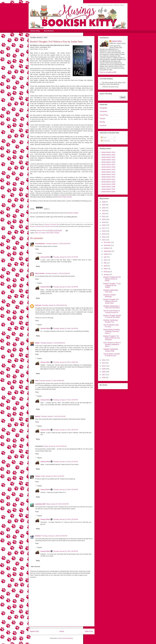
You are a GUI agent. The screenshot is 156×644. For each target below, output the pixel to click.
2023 (104, 211)
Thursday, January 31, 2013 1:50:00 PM (65, 430)
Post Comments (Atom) (66, 638)
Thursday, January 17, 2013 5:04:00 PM (53, 416)
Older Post (89, 631)
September (108, 251)
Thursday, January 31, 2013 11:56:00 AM (54, 536)
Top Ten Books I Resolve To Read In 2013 (112, 355)
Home (62, 631)
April (105, 266)
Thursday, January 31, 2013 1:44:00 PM (65, 328)
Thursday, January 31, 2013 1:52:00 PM (65, 490)
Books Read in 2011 (108, 179)
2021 (104, 217)
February (107, 272)
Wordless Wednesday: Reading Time (111, 321)
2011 (104, 363)
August (106, 254)
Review (57, 233)
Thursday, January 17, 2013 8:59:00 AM (53, 343)
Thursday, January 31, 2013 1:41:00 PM (65, 287)
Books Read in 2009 (108, 184)
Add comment (35, 567)
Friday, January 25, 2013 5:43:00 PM (57, 504)
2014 (104, 237)
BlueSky (102, 122)
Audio (43, 233)
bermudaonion (40, 244)
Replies (40, 253)
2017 (104, 228)
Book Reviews (49, 31)
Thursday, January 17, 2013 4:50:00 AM (58, 244)
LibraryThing (104, 115)
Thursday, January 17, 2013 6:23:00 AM (57, 273)
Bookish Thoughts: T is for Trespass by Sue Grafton (112, 285)
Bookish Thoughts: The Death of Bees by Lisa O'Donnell (111, 338)
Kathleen (38, 536)
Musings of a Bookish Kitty (52, 224)
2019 (104, 222)
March (106, 269)
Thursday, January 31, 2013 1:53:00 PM (65, 519)
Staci (37, 381)
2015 (104, 234)
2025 (104, 205)
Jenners (38, 476)
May (105, 263)
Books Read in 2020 (108, 157)
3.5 (40, 233)
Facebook (103, 125)
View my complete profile (108, 72)
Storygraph (103, 108)
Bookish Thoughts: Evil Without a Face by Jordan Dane (111, 301)
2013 (36, 233)
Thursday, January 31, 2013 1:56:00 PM (65, 551)
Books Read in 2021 (108, 155)
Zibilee (37, 343)
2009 (104, 369)
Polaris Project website (65, 197)
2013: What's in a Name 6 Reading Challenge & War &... (112, 344)
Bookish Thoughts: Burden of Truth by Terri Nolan (112, 316)
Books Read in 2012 (108, 177)
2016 (104, 231)
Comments (105, 141)
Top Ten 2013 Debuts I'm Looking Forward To (112, 312)
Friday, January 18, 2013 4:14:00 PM (53, 476)
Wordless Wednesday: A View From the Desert (111, 307)
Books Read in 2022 (108, 152)
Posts (104, 137)
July (105, 257)
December (107, 242)
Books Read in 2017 (108, 165)
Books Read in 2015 (108, 169)
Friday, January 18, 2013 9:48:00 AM (55, 446)
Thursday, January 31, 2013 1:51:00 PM (65, 462)
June (106, 260)
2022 (104, 214)
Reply (37, 249)
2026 (104, 202)
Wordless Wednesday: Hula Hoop (111, 291)
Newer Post (34, 631)
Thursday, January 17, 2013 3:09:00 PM (52, 381)
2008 (104, 372)
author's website (73, 213)
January (107, 274)
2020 (104, 219)
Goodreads (103, 111)
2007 (104, 375)
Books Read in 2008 (108, 187)
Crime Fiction (50, 233)
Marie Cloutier (40, 273)
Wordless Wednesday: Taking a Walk (111, 350)
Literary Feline (45, 257)
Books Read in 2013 (108, 174)
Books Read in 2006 (108, 192)
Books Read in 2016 (108, 167)
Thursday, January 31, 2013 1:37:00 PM (65, 257)
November (107, 245)
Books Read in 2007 (108, 189)
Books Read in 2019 (108, 160)
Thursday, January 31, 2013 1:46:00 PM (65, 362)
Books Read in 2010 (108, 182)
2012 (104, 360)
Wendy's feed (49, 226)
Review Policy (35, 31)
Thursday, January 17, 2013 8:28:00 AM (54, 305)
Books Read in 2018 (108, 162)
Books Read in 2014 (108, 172)
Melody (38, 416)
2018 (104, 225)
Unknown (38, 305)
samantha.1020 (40, 504)
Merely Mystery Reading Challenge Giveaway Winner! (111, 331)
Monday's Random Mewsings (110, 296)
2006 (104, 378)
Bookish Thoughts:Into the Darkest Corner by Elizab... (112, 279)
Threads (102, 118)
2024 (104, 208)
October (107, 248)
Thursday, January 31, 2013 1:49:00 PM (65, 400)
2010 (104, 366)
